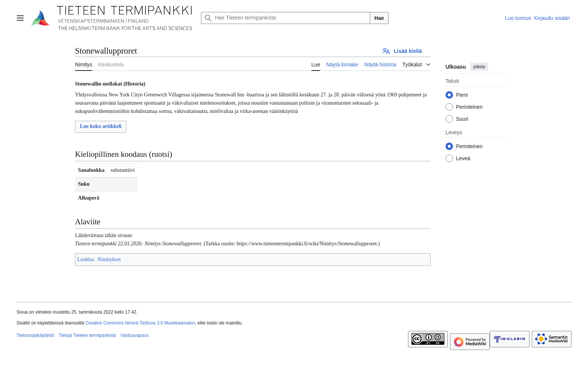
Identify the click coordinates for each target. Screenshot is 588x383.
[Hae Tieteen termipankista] (286, 18)
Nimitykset (109, 259)
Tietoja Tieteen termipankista (87, 335)
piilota (479, 67)
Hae (379, 18)
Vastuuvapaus (134, 335)
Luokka (85, 259)
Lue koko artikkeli (101, 126)
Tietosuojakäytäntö (35, 335)
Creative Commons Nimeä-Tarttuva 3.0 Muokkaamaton (140, 323)
